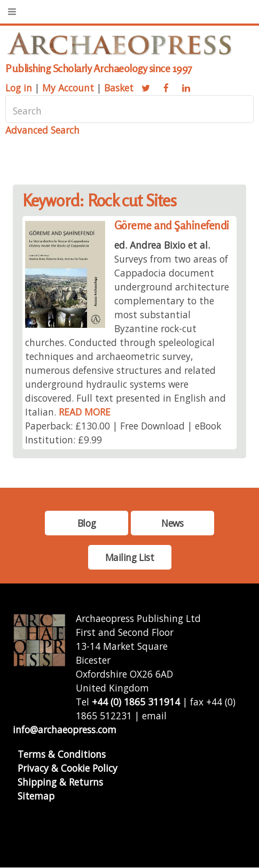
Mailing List (130, 557)
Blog (87, 523)
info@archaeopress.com (65, 729)
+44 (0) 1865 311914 (136, 702)
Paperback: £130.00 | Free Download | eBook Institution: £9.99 (123, 433)
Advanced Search (42, 130)
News (172, 523)
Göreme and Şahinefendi (172, 225)
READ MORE (85, 412)
